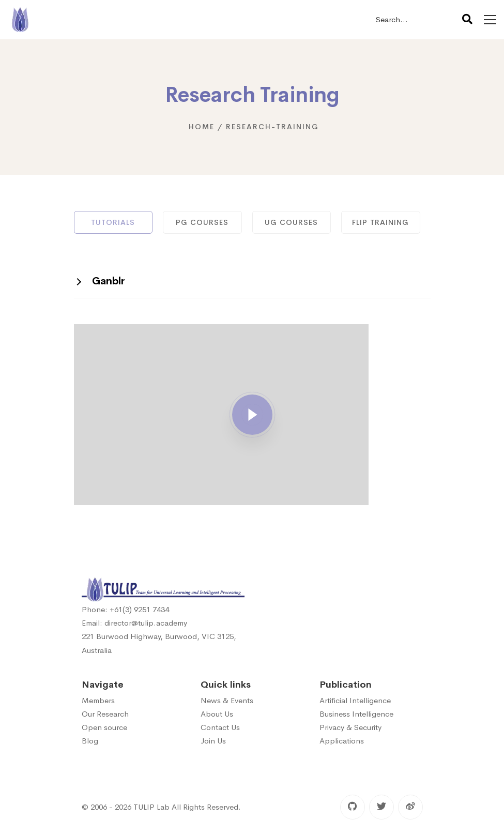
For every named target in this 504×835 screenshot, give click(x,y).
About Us (217, 714)
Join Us (213, 741)
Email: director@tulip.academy (134, 623)
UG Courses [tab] (291, 222)
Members (98, 700)
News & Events (227, 700)
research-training (272, 127)
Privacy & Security (350, 727)
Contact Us (220, 727)
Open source (104, 727)
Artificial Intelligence (355, 700)
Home (202, 127)
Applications (342, 741)
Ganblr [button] (109, 281)
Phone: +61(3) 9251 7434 (125, 609)
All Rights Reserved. (206, 807)
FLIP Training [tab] (380, 222)
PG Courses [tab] (202, 222)
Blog (90, 741)
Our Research (105, 714)
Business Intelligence (356, 714)
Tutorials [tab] (113, 222)
